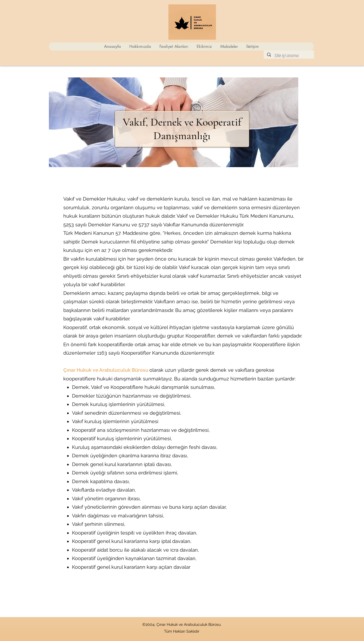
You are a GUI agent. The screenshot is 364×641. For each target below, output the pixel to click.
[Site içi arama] (288, 56)
